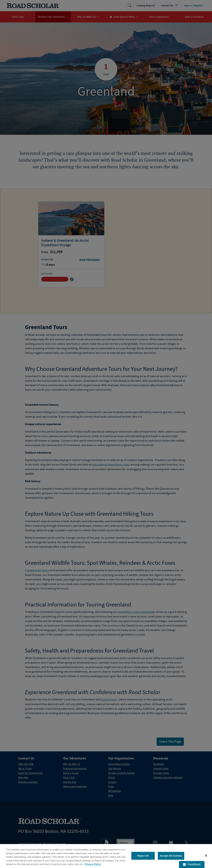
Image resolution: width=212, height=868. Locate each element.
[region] (106, 856)
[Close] (206, 856)
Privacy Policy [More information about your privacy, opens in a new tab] (93, 864)
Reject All (143, 856)
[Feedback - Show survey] (192, 864)
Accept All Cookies (171, 856)
